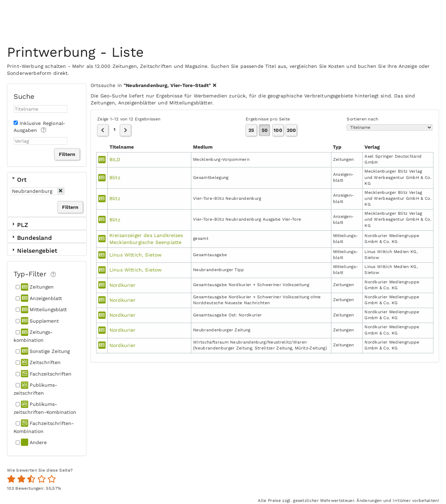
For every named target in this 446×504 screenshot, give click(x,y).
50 (265, 130)
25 (251, 130)
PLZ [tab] (20, 225)
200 (291, 130)
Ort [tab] (19, 179)
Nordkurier (123, 285)
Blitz (115, 178)
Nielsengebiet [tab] (34, 251)
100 (278, 130)
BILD (115, 159)
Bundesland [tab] (31, 238)
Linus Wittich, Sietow (136, 255)
